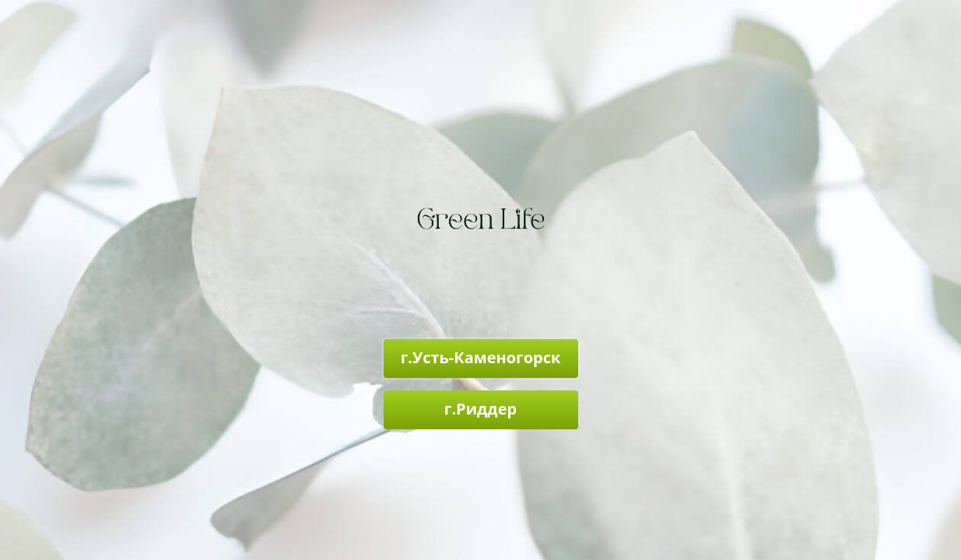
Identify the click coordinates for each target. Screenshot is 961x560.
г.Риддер (480, 409)
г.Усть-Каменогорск (481, 357)
